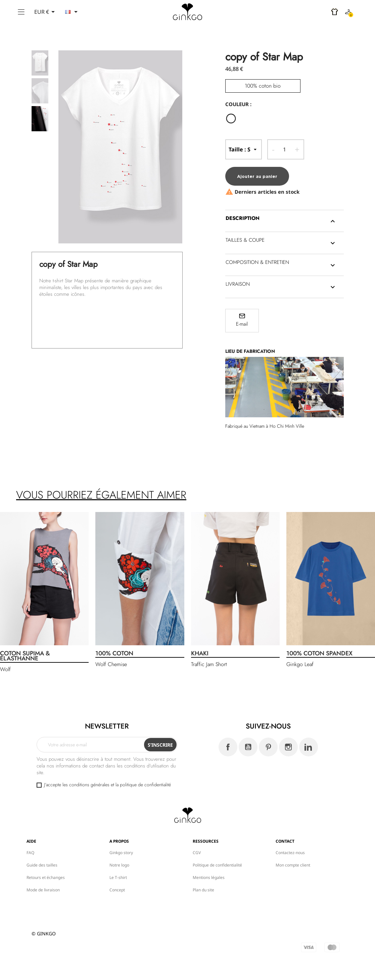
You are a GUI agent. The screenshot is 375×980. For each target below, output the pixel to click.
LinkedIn (309, 747)
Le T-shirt (118, 877)
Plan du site (203, 890)
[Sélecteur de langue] (73, 12)
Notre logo (119, 865)
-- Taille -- (244, 149)
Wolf (5, 669)
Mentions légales (209, 877)
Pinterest (268, 747)
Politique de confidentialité (217, 865)
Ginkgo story (121, 853)
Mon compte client (293, 865)
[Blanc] (233, 119)
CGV (197, 853)
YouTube (248, 747)
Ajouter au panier (257, 176)
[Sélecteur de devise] (46, 12)
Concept (117, 890)
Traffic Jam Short (209, 664)
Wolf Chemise (111, 664)
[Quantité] (285, 149)
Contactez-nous (290, 853)
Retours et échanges (46, 877)
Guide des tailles (42, 865)
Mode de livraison (43, 890)
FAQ (30, 853)
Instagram (288, 747)
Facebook (228, 747)
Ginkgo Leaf (300, 664)
